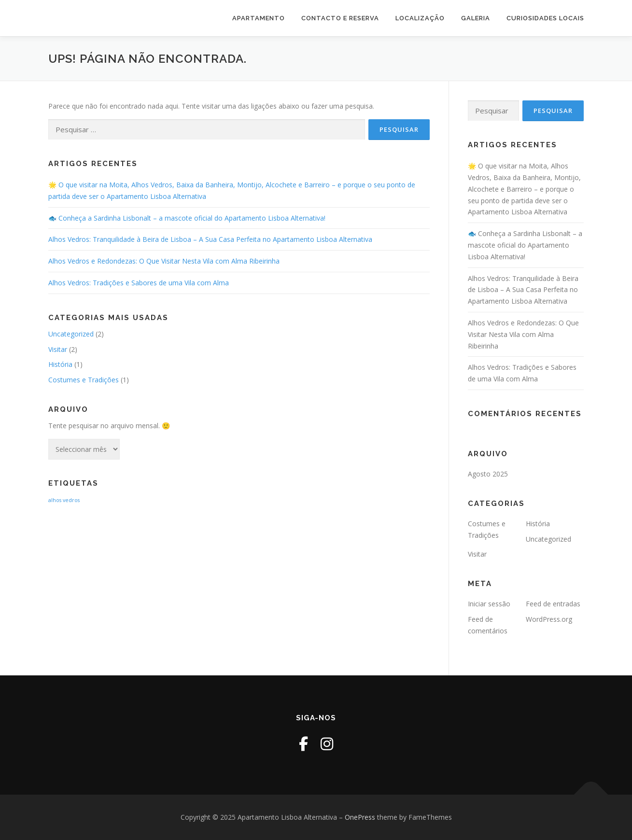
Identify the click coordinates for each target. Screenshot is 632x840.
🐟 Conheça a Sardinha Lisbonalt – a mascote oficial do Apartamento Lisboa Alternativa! (187, 218)
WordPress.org (549, 619)
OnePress (360, 817)
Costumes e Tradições (84, 380)
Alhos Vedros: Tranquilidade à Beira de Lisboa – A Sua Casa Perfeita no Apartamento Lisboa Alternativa (210, 239)
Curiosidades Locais (545, 18)
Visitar (58, 349)
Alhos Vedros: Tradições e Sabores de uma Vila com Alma (139, 283)
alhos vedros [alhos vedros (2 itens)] (64, 500)
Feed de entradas (553, 604)
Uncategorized (71, 334)
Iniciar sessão (489, 604)
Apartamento (259, 18)
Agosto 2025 (488, 474)
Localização (420, 18)
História (60, 364)
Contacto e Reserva (340, 18)
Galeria (476, 18)
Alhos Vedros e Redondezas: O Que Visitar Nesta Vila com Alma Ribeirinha (164, 261)
